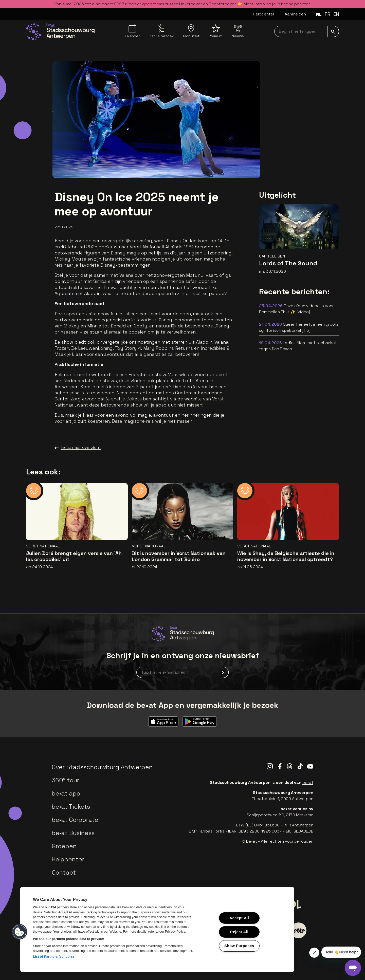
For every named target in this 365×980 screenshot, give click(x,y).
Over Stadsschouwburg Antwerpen (102, 767)
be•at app (66, 793)
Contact (64, 872)
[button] (20, 932)
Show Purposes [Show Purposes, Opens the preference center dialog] (239, 946)
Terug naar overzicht (78, 448)
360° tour (65, 780)
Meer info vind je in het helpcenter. (277, 4)
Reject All (239, 932)
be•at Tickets (71, 807)
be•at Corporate (75, 820)
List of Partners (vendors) (53, 957)
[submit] (333, 31)
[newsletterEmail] (182, 672)
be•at (308, 782)
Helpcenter (264, 14)
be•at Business (73, 833)
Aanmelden (295, 14)
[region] (157, 929)
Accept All (239, 918)
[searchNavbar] (307, 31)
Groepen (64, 846)
